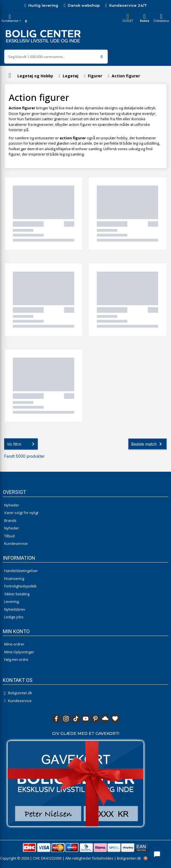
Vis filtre (22, 444)
